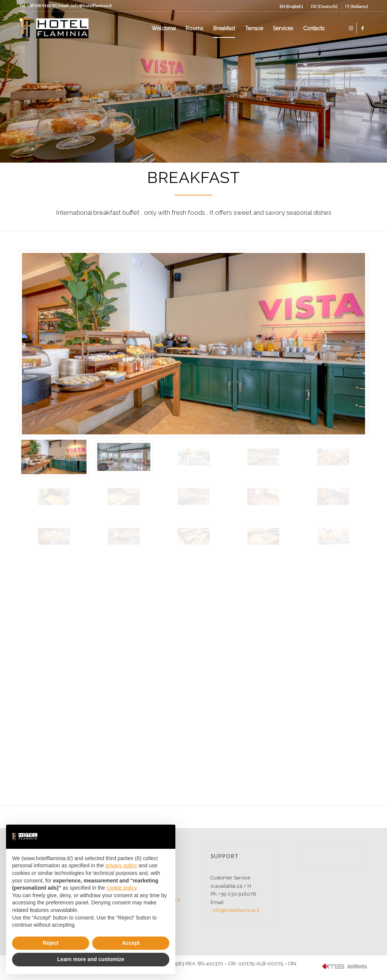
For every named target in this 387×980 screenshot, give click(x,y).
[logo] (54, 28)
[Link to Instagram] (351, 28)
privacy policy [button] (121, 865)
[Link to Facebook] (362, 28)
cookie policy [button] (122, 888)
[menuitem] (291, 6)
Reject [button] (51, 943)
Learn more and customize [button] (91, 959)
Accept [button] (131, 943)
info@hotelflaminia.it (236, 910)
